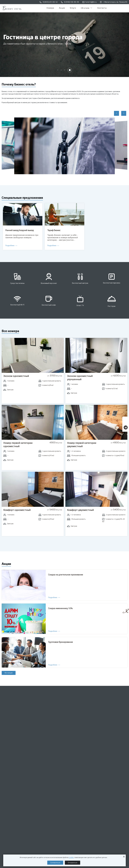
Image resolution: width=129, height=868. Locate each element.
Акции (62, 8)
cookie (71, 858)
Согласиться (55, 863)
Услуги (73, 8)
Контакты (102, 8)
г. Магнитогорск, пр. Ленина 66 (114, 2)
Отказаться (73, 863)
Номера (50, 8)
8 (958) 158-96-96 (70, 2)
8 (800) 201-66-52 (49, 2)
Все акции (9, 673)
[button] (58, 70)
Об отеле (87, 8)
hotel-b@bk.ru (90, 2)
